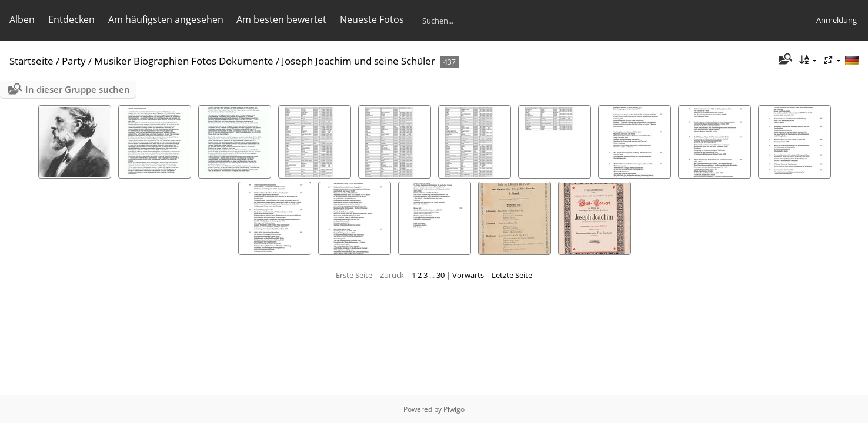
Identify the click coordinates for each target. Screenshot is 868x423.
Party (74, 61)
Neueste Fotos (372, 19)
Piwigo (454, 409)
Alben (22, 19)
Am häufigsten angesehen (166, 19)
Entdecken (71, 19)
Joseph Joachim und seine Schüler (358, 61)
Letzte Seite (512, 275)
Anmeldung (837, 20)
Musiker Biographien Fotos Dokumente (184, 61)
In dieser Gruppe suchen (78, 89)
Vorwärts (468, 275)
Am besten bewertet (281, 19)
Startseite (31, 61)
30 (440, 275)
